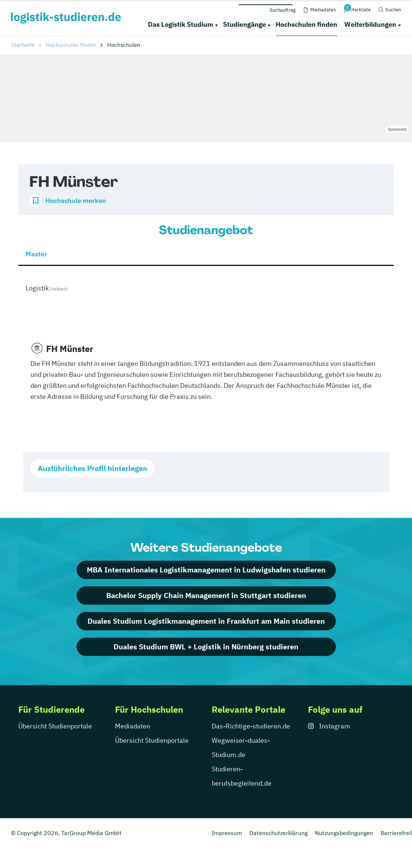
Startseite (23, 45)
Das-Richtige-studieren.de (251, 726)
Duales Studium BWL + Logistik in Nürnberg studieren (206, 647)
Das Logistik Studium (181, 24)
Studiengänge (244, 24)
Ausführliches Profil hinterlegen (92, 468)
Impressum (227, 833)
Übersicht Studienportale (55, 726)
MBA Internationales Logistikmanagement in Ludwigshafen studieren (206, 570)
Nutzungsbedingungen (344, 833)
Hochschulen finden (307, 24)
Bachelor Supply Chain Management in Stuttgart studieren (206, 595)
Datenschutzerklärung (279, 833)
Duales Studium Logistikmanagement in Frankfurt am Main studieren (206, 621)
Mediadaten (133, 726)
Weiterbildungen (370, 24)
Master (36, 254)
